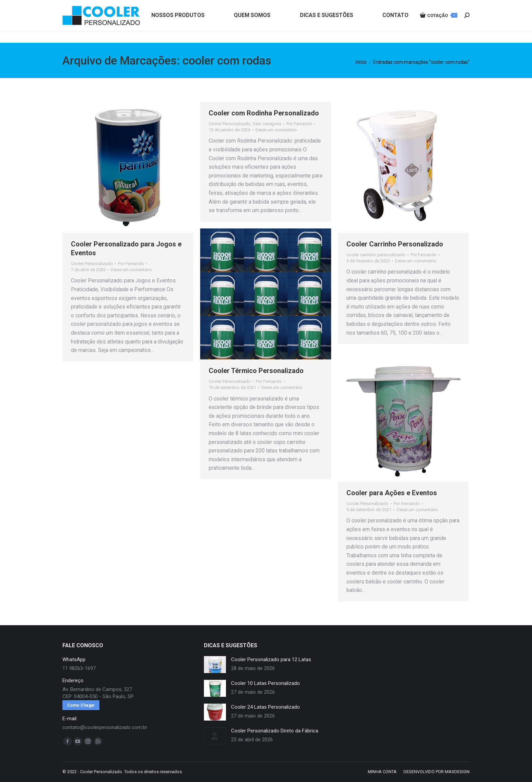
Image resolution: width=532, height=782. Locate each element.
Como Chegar (81, 705)
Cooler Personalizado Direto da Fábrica (275, 731)
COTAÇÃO (439, 27)
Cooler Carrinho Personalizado (395, 244)
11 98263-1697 (175, 6)
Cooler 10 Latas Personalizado (265, 683)
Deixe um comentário (131, 270)
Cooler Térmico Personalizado (256, 371)
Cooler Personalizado (92, 264)
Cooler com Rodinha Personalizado (264, 113)
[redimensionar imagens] (215, 665)
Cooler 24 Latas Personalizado (265, 707)
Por (131, 264)
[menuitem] (178, 27)
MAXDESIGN (457, 772)
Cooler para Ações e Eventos (392, 493)
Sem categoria (267, 124)
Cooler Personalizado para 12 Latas (271, 659)
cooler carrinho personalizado (376, 255)
